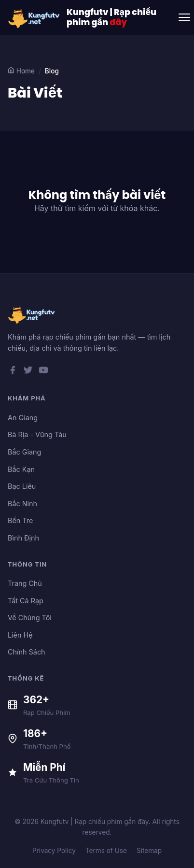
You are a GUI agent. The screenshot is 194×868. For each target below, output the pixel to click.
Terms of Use (106, 851)
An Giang (23, 418)
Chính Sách (27, 652)
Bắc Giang (24, 452)
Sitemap (149, 851)
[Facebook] (13, 372)
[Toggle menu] (184, 17)
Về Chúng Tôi (30, 618)
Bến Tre (20, 520)
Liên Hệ (20, 635)
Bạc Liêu (22, 486)
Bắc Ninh (22, 504)
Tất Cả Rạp (26, 601)
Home (21, 71)
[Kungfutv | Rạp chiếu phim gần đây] (34, 17)
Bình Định (23, 538)
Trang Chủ (25, 583)
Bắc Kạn (21, 469)
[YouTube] (43, 372)
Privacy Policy (54, 851)
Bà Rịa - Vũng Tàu (37, 434)
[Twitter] (28, 372)
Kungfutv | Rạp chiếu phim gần (111, 17)
